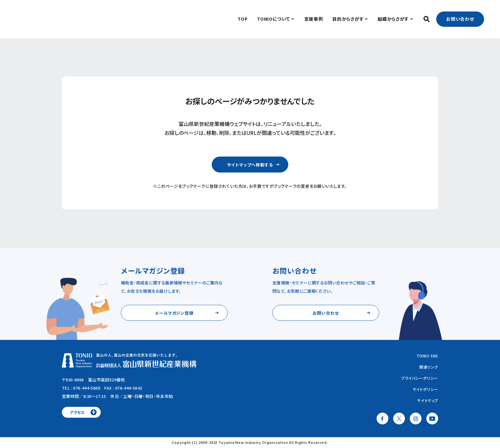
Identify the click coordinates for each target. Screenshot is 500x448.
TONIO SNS (427, 356)
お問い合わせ (460, 19)
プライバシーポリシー (420, 378)
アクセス (77, 412)
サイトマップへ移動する (250, 165)
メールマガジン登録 (174, 313)
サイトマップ (428, 400)
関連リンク (429, 367)
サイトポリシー (425, 389)
